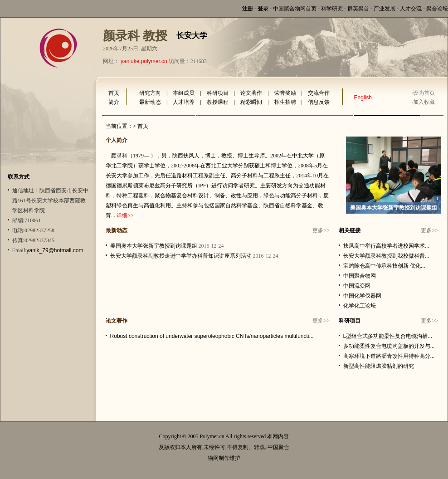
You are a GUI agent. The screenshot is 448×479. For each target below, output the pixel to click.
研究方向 (150, 93)
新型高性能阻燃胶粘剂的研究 (379, 366)
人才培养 (184, 102)
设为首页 (424, 93)
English (363, 98)
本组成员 (184, 93)
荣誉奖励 (285, 93)
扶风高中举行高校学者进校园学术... (386, 246)
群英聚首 (358, 9)
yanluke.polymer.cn (144, 61)
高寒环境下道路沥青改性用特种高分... (389, 356)
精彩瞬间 (251, 102)
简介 (114, 102)
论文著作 (251, 93)
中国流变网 (357, 286)
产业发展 (385, 9)
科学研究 (332, 9)
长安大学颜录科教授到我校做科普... (386, 256)
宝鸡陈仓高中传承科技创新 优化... (384, 266)
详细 (122, 215)
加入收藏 (424, 102)
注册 (248, 9)
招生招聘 (285, 102)
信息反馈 (319, 102)
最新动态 (150, 102)
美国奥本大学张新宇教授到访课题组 (394, 208)
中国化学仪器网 (362, 296)
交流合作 (319, 93)
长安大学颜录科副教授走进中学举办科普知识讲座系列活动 (181, 256)
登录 (263, 9)
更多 (318, 230)
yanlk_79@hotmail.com (55, 250)
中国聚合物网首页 (295, 9)
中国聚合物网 (360, 276)
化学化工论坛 (360, 306)
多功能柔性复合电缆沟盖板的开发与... (389, 346)
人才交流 (411, 9)
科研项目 (218, 93)
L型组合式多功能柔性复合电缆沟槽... (388, 336)
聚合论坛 (437, 9)
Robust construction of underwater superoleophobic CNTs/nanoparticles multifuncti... (212, 336)
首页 (114, 93)
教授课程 (218, 102)
